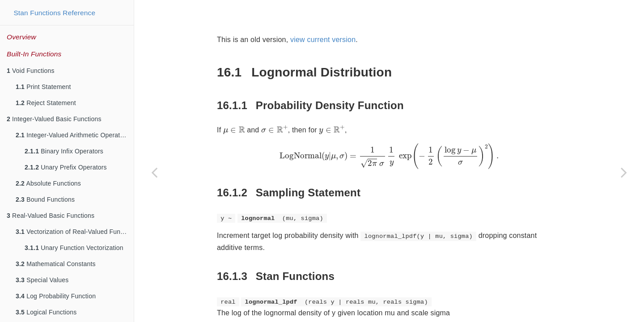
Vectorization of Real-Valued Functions (75, 232)
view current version (323, 40)
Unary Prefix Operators (66, 167)
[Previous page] (154, 172)
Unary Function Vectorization (74, 248)
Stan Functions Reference (54, 13)
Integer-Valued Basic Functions (54, 119)
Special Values (42, 280)
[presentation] (234, 130)
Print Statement (43, 87)
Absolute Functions (48, 183)
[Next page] (624, 172)
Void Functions (31, 71)
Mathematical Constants (56, 264)
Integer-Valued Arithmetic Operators (72, 135)
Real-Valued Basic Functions (51, 216)
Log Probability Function (56, 296)
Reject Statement (46, 103)
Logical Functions (46, 312)
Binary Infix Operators (64, 151)
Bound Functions (45, 199)
